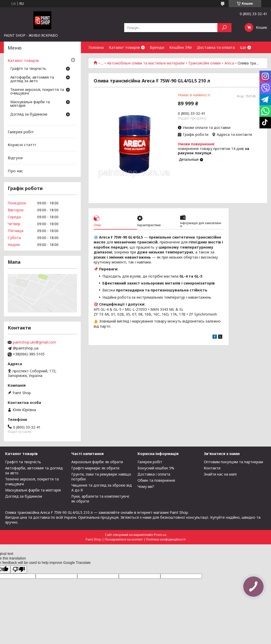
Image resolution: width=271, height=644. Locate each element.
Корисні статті (22, 145)
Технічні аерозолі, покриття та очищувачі (37, 92)
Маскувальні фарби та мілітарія (30, 104)
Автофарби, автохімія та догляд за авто (32, 79)
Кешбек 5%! (181, 47)
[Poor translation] (19, 569)
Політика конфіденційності (166, 539)
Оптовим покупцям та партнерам (233, 462)
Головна (96, 47)
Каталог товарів (124, 47)
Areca (229, 63)
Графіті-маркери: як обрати (95, 468)
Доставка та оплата (216, 47)
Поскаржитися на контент (124, 539)
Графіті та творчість (28, 69)
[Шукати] (224, 28)
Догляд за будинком (29, 115)
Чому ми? (146, 486)
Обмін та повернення (156, 480)
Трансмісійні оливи (204, 63)
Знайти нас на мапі (220, 474)
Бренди (157, 47)
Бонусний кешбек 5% (156, 468)
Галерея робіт (21, 132)
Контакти (212, 468)
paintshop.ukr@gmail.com (34, 342)
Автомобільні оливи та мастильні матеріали (146, 63)
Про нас (15, 171)
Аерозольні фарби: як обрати (97, 462)
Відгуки (15, 158)
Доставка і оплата (154, 474)
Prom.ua (160, 535)
